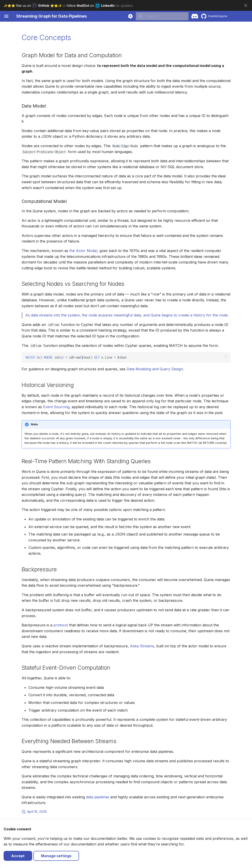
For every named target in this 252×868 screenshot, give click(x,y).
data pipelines (98, 797)
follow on (91, 6)
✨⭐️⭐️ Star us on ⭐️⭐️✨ (33, 6)
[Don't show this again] (246, 5)
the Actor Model (83, 251)
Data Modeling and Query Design (155, 369)
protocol (61, 625)
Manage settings (56, 856)
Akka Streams (142, 646)
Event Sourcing (56, 407)
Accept (18, 856)
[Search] (162, 16)
